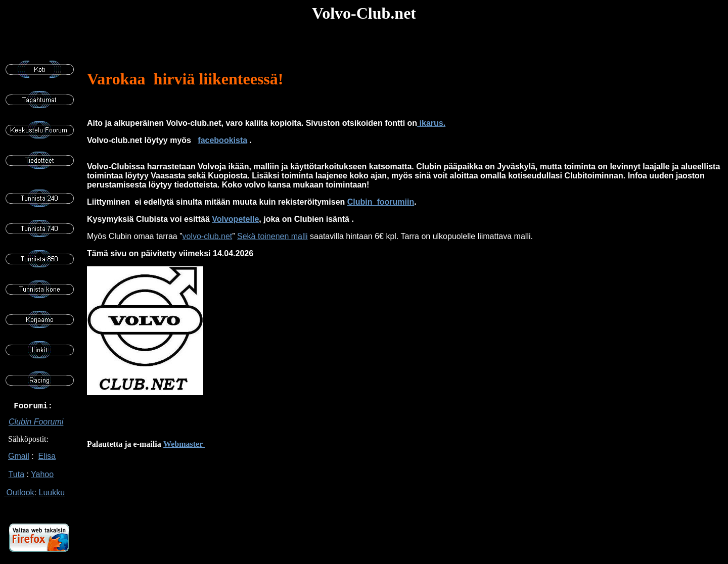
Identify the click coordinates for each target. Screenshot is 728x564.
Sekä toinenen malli (272, 236)
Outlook (19, 498)
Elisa (47, 461)
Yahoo (42, 479)
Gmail (19, 461)
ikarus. (431, 123)
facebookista (222, 140)
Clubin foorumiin (381, 202)
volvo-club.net (208, 236)
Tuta (16, 479)
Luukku (52, 498)
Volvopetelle (235, 219)
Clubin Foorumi (36, 427)
